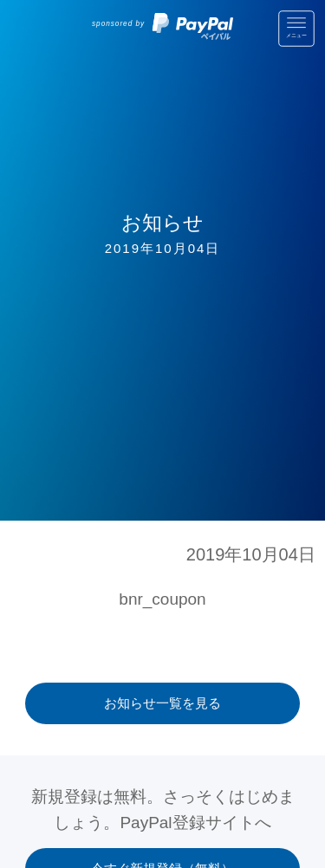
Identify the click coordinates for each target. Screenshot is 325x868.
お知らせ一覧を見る (162, 703)
